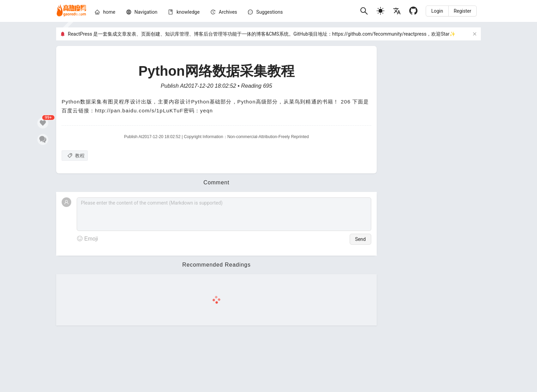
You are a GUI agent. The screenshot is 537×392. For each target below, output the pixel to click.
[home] (71, 11)
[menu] (225, 13)
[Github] (413, 11)
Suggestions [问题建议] (269, 12)
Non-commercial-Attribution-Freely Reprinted (268, 137)
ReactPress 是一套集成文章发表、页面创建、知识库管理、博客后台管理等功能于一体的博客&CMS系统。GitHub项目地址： (200, 34)
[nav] (146, 12)
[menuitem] (105, 13)
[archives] (228, 12)
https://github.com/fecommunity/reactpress (379, 34)
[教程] (75, 156)
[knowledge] (188, 12)
